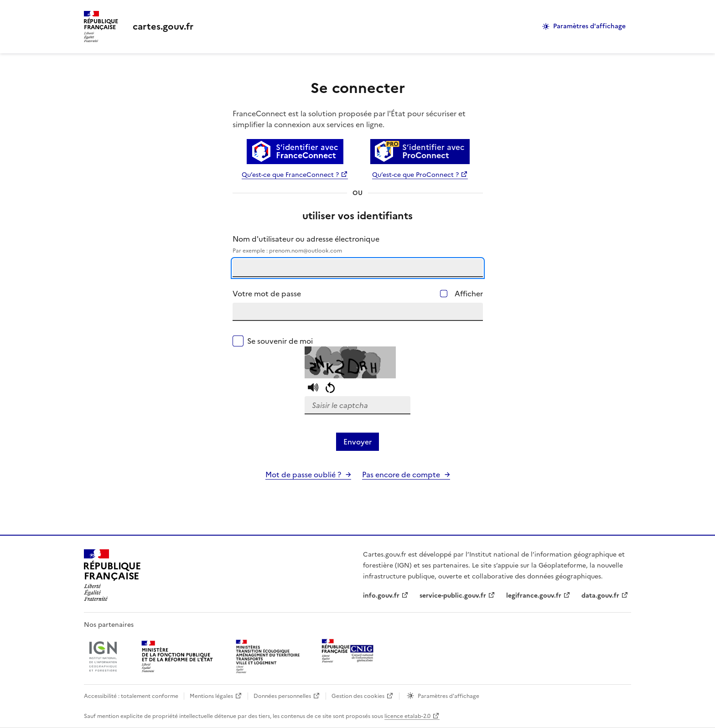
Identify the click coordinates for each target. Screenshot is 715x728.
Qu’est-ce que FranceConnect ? (290, 175)
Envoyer (357, 442)
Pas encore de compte (401, 475)
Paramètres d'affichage (589, 26)
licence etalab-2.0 (407, 716)
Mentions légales (211, 696)
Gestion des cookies (358, 696)
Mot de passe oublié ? (303, 475)
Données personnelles (282, 696)
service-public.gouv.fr (453, 596)
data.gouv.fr (600, 596)
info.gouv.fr (381, 596)
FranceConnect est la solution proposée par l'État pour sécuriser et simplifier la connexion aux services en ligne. (349, 119)
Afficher (469, 294)
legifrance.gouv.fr (534, 596)
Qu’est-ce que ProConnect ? (415, 175)
